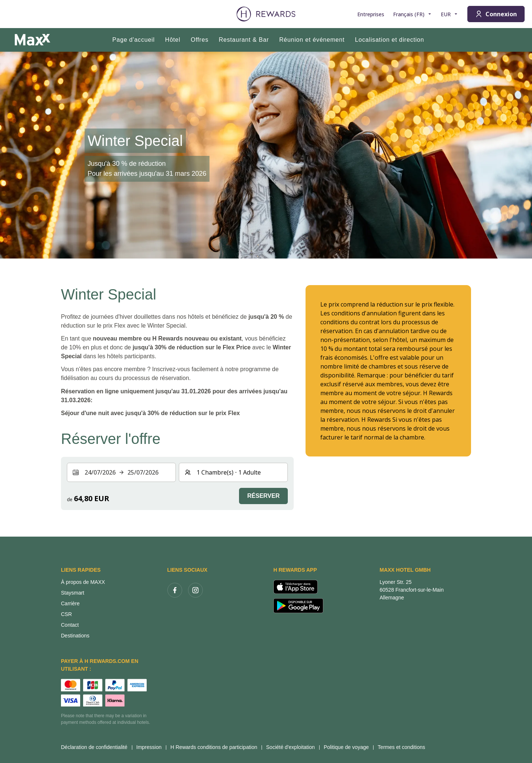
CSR (66, 614)
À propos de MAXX (83, 582)
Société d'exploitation (293, 747)
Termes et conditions (403, 747)
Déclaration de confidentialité (96, 747)
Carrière (70, 603)
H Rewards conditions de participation (216, 747)
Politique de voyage (348, 747)
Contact (70, 625)
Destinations (75, 636)
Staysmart (73, 593)
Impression (151, 747)
